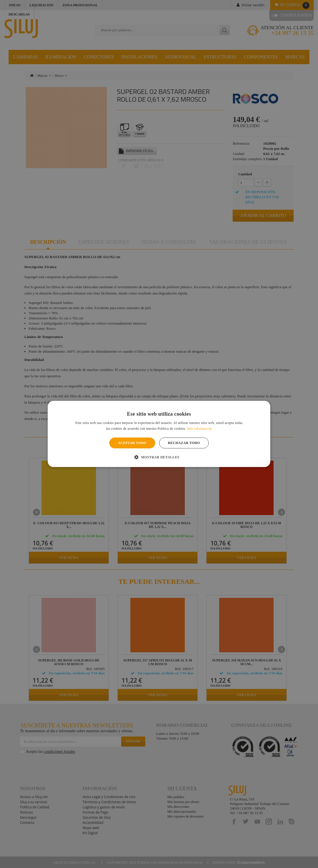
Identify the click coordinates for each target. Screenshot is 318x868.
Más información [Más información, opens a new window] (200, 429)
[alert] (159, 434)
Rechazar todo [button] (184, 443)
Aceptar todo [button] (132, 443)
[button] (159, 457)
